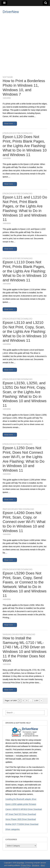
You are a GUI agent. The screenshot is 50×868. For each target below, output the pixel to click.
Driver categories (13, 829)
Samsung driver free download (19, 634)
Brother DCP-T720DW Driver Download (22, 824)
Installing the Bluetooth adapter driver (21, 799)
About (43, 865)
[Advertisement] (25, 48)
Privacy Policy (26, 865)
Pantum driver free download (18, 509)
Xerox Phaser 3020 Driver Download (21, 819)
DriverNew (11, 12)
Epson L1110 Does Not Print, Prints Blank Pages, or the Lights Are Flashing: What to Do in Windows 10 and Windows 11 (25, 271)
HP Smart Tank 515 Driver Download (21, 814)
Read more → (10, 124)
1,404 (36, 701)
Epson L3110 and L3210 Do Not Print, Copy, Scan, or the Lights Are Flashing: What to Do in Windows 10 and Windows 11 (25, 331)
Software (8, 77)
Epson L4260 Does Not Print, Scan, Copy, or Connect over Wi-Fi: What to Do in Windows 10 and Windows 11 (24, 522)
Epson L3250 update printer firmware (21, 804)
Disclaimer (36, 865)
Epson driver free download (18, 133)
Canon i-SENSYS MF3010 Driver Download (24, 809)
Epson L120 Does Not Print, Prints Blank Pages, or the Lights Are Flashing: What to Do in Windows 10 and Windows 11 (25, 146)
